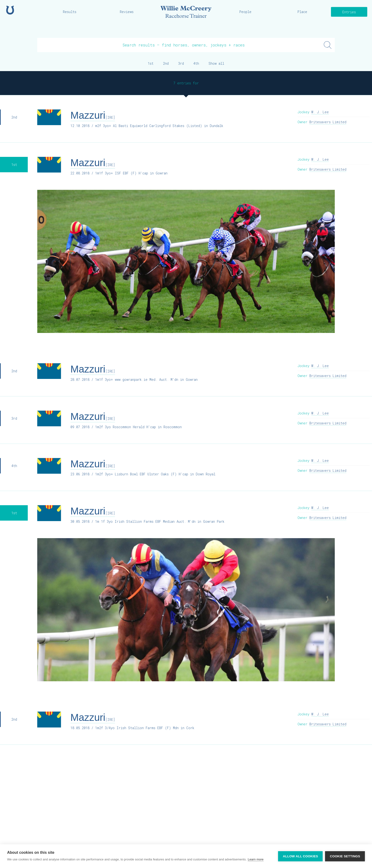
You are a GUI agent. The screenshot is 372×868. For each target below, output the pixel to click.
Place (302, 12)
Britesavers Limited (328, 122)
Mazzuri (93, 115)
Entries (349, 12)
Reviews (127, 12)
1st (151, 63)
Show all (216, 63)
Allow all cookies (300, 856)
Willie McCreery (186, 12)
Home (10, 10)
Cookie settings (345, 856)
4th (196, 63)
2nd (166, 63)
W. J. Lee (320, 112)
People (245, 12)
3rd (181, 63)
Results (70, 12)
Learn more (256, 859)
